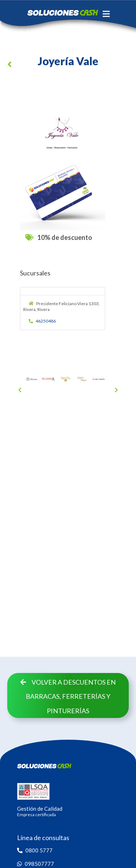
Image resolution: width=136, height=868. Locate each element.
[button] (11, 66)
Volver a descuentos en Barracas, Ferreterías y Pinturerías (68, 696)
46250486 (42, 321)
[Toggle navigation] (106, 14)
